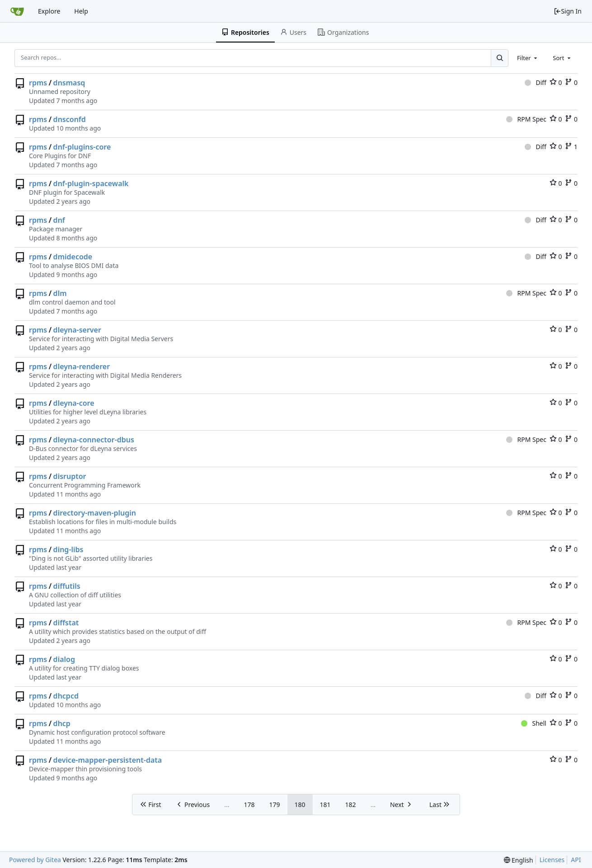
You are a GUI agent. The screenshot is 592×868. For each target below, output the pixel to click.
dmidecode (73, 257)
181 (325, 805)
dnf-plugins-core (82, 147)
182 (351, 805)
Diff (536, 82)
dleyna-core (74, 403)
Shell (534, 723)
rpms (38, 83)
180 (300, 805)
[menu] (519, 860)
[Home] (17, 11)
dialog (64, 659)
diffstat (66, 623)
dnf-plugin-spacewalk (91, 183)
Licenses (552, 860)
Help (81, 11)
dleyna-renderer (82, 366)
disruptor (70, 476)
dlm (60, 293)
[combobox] (528, 58)
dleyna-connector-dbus (94, 440)
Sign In (568, 11)
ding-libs (68, 549)
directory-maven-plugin (95, 513)
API (576, 860)
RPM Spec (526, 119)
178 (249, 805)
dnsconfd (70, 119)
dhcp (62, 723)
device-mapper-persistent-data (108, 760)
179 (275, 805)
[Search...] (499, 58)
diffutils (67, 586)
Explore (49, 11)
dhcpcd (66, 696)
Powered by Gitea (35, 860)
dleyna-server (77, 330)
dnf (59, 220)
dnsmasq (69, 83)
